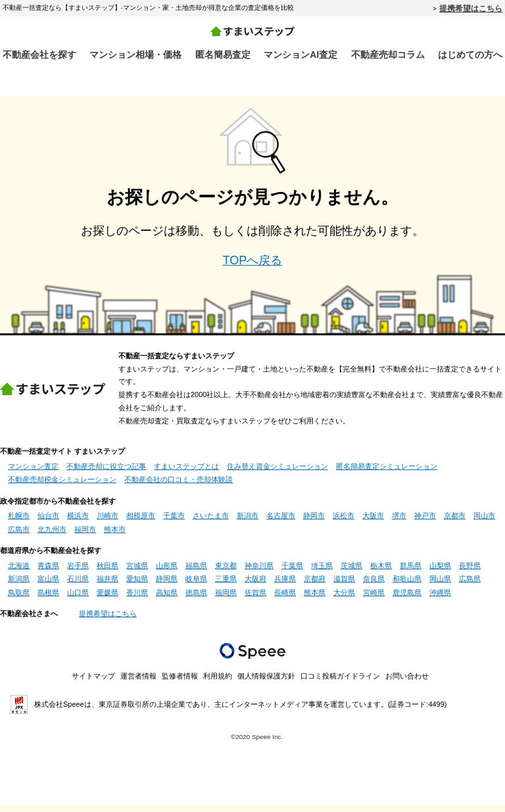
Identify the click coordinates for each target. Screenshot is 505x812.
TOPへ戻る (253, 267)
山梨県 (440, 573)
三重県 (226, 586)
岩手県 (78, 573)
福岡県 (226, 599)
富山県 (48, 586)
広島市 (19, 537)
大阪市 (373, 523)
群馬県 (411, 573)
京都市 (455, 523)
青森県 (48, 573)
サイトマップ (93, 683)
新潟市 (248, 523)
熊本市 (115, 537)
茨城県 (351, 573)
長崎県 (285, 599)
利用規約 (218, 683)
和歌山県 (407, 586)
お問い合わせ (407, 683)
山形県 (167, 573)
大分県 (344, 599)
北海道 (19, 573)
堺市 (399, 523)
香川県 (137, 599)
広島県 (470, 586)
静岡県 (167, 586)
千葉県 (292, 573)
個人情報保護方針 (266, 683)
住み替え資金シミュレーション (277, 473)
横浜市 (78, 523)
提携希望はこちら (471, 8)
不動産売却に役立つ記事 (106, 473)
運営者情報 (138, 683)
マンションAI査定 (301, 55)
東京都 (226, 573)
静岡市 (314, 523)
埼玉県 (322, 573)
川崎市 (108, 523)
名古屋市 (281, 523)
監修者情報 (180, 683)
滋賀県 (344, 586)
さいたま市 (211, 523)
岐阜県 (196, 586)
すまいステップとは (186, 473)
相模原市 (141, 523)
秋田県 (108, 573)
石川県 (78, 586)
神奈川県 (259, 573)
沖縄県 (440, 599)
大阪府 (255, 586)
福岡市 (85, 537)
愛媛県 (108, 599)
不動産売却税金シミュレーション (62, 487)
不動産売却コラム (388, 55)
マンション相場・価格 (135, 55)
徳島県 (196, 599)
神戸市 (425, 523)
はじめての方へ (470, 55)
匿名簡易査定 (223, 55)
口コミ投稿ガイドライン (340, 683)
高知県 (167, 599)
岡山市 (484, 523)
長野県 (470, 573)
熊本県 (315, 599)
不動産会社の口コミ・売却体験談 (179, 487)
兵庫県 (285, 586)
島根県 (48, 599)
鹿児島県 (407, 599)
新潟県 (19, 586)
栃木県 (381, 573)
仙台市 (48, 523)
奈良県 (374, 586)
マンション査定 (33, 473)
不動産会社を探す (39, 55)
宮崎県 (374, 599)
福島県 (196, 573)
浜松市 (344, 523)
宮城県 (137, 573)
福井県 (108, 586)
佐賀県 (255, 599)
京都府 (315, 586)
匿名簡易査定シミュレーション (387, 473)
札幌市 (19, 523)
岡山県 (440, 586)
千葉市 (174, 523)
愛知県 (137, 586)
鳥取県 (19, 599)
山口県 (78, 599)
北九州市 (52, 537)
